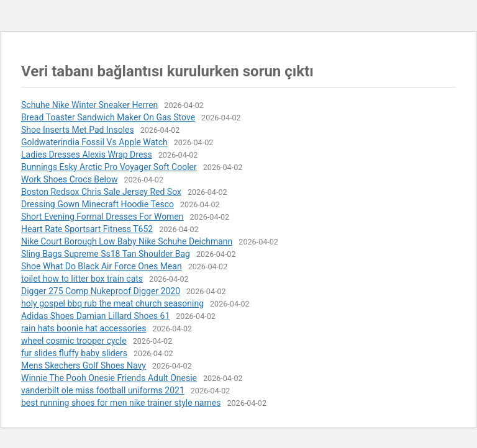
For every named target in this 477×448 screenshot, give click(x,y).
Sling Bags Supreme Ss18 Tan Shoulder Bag (106, 254)
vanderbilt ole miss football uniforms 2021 (103, 390)
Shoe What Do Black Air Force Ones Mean (102, 266)
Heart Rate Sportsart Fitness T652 (87, 229)
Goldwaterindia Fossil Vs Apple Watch (94, 142)
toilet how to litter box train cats (82, 279)
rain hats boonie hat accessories (84, 328)
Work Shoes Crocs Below (69, 179)
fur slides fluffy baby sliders (74, 353)
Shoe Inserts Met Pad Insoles (78, 130)
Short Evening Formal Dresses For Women (102, 217)
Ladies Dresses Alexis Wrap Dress (87, 155)
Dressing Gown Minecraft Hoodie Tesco (98, 204)
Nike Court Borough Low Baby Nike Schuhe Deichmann (127, 241)
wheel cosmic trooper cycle (74, 341)
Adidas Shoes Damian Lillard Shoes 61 (95, 316)
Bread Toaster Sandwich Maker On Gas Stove (108, 117)
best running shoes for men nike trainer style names (121, 403)
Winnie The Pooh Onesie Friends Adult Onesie (109, 378)
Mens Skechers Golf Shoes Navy (84, 365)
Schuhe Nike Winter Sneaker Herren (89, 105)
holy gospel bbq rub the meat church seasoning (112, 303)
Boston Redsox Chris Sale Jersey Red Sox (101, 192)
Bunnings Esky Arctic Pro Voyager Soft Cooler (109, 167)
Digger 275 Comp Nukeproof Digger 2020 (101, 291)
